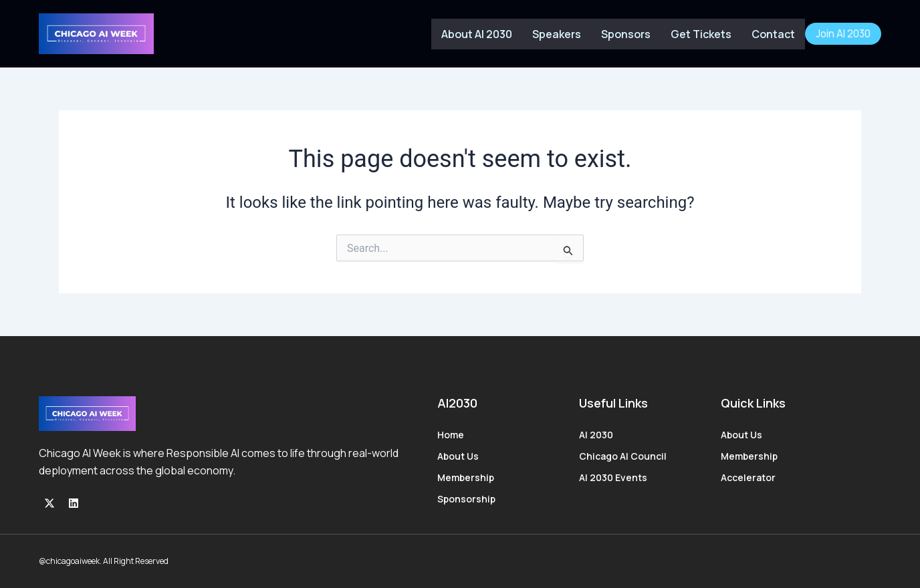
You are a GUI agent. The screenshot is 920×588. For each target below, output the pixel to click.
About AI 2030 (477, 34)
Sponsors (626, 34)
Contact (773, 34)
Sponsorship (466, 499)
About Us (458, 456)
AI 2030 (596, 435)
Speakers (557, 34)
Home (451, 435)
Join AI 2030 (843, 34)
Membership (466, 477)
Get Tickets (701, 34)
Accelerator (748, 477)
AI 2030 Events (613, 477)
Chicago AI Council (623, 456)
